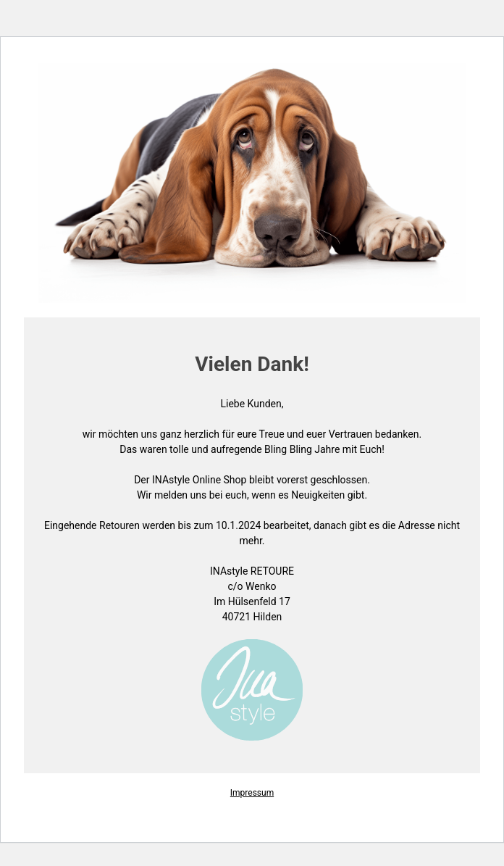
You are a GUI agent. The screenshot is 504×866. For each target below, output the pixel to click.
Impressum (252, 793)
